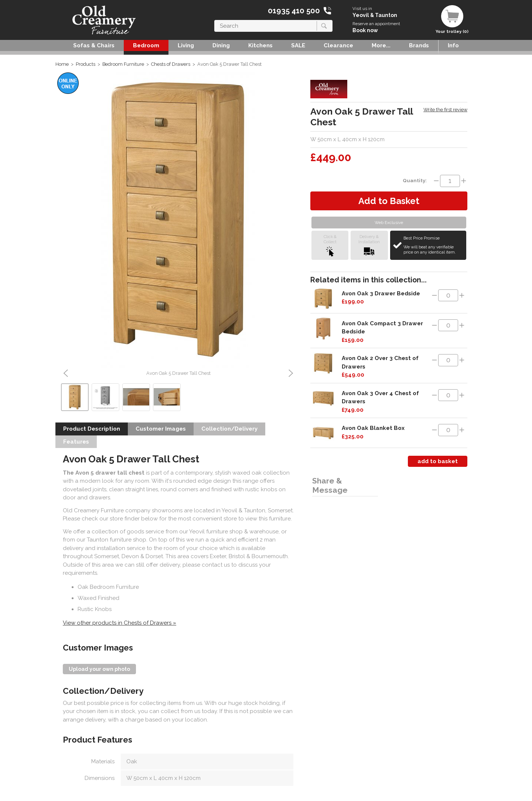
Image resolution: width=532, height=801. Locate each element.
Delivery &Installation (369, 245)
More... (381, 45)
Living (186, 45)
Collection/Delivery (229, 429)
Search (214, 20)
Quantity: (415, 180)
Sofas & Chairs (94, 45)
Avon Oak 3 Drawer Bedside (381, 293)
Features (76, 442)
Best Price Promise (434, 245)
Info (453, 45)
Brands (419, 45)
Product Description (92, 429)
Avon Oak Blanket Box (373, 428)
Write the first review (445, 110)
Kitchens (260, 45)
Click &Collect (330, 245)
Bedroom (146, 45)
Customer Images (161, 429)
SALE (298, 45)
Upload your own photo (99, 669)
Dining (221, 45)
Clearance (338, 45)
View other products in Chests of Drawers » (120, 623)
